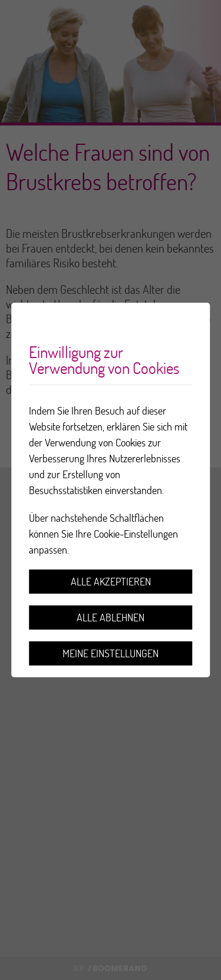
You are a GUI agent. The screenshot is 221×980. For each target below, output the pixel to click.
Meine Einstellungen (111, 653)
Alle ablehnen (111, 618)
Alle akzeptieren (111, 582)
